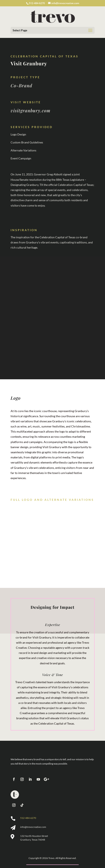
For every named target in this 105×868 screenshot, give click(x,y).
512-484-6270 (28, 818)
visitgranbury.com (30, 110)
